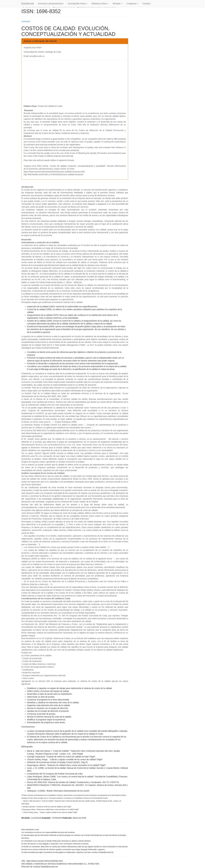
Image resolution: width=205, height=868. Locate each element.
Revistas (118, 4)
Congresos (133, 4)
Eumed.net (28, 4)
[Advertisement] (75, 83)
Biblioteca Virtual (100, 4)
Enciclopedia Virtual (78, 4)
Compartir (26, 21)
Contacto (146, 4)
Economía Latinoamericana (51, 4)
